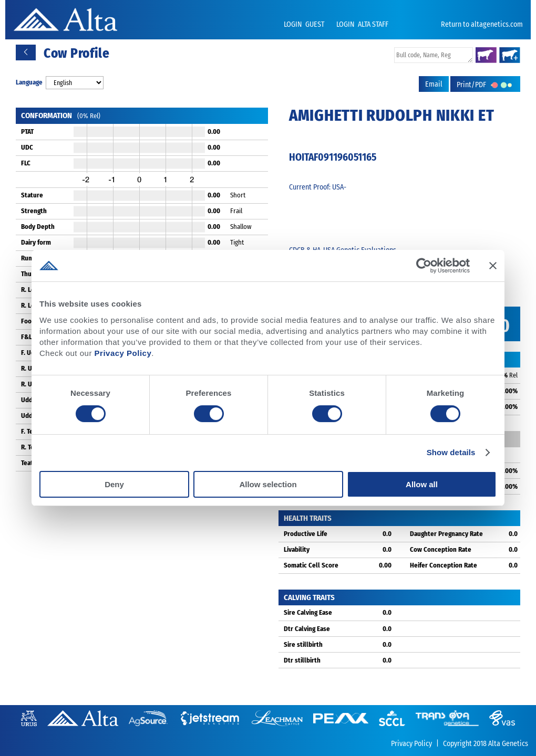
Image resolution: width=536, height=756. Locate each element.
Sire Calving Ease (308, 612)
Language (29, 82)
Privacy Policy (123, 353)
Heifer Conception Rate (444, 565)
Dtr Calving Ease (307, 629)
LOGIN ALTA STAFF (362, 24)
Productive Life (306, 534)
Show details (451, 452)
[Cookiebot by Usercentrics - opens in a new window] (424, 266)
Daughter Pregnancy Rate (446, 534)
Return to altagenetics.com (482, 24)
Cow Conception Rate (441, 549)
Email (434, 84)
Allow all (422, 484)
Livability (297, 549)
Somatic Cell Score (311, 565)
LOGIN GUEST (305, 24)
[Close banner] (493, 266)
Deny (114, 484)
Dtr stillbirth (302, 660)
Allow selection (268, 484)
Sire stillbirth (303, 644)
